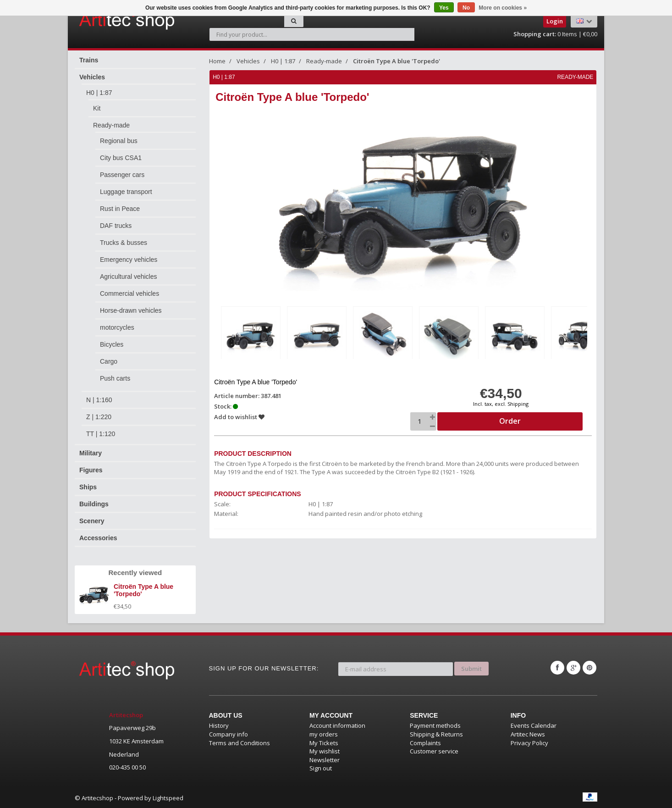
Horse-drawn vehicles (131, 310)
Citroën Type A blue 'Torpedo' (397, 61)
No (466, 8)
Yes (444, 8)
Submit (471, 668)
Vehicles (92, 77)
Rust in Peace (120, 209)
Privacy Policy (529, 743)
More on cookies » (503, 8)
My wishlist (325, 751)
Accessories (98, 538)
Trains (89, 60)
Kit (97, 108)
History (219, 725)
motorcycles (117, 327)
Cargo (109, 361)
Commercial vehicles (129, 293)
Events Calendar (534, 725)
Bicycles (112, 344)
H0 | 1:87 (99, 93)
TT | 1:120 (101, 434)
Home (217, 61)
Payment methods (435, 725)
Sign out (321, 768)
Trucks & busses (124, 243)
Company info (229, 734)
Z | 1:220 (99, 417)
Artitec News (528, 734)
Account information (337, 725)
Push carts (115, 378)
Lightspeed (168, 798)
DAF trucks (116, 226)
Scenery (92, 521)
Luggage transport (126, 192)
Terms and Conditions (240, 743)
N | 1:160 (99, 400)
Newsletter (325, 760)
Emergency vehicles (129, 260)
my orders (324, 734)
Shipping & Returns (436, 734)
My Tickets (324, 743)
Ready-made (111, 125)
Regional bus (119, 141)
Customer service (434, 751)
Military (91, 453)
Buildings (94, 504)
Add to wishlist (240, 416)
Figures (91, 470)
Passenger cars (122, 175)
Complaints (425, 743)
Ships (88, 487)
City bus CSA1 (121, 158)
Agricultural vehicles (129, 277)
